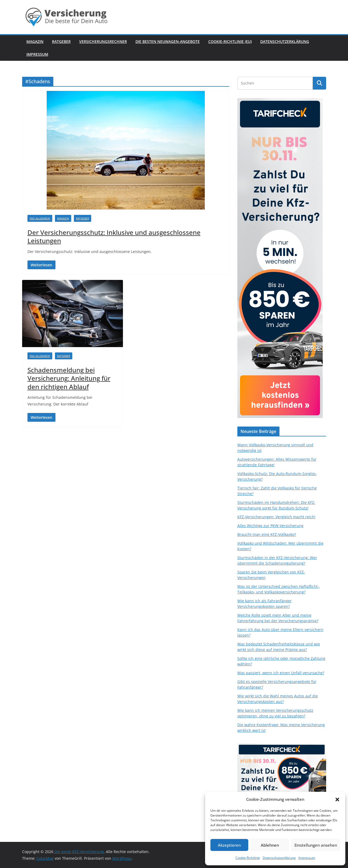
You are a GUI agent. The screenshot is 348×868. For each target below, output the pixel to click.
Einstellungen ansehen (316, 845)
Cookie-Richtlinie (248, 858)
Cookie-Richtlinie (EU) (230, 41)
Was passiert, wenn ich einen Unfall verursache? (281, 673)
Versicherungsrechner (103, 41)
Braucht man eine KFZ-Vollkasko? (267, 534)
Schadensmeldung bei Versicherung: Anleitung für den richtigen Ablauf (69, 378)
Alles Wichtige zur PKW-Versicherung (270, 526)
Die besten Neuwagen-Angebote (168, 41)
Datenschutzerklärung (279, 858)
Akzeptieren (229, 845)
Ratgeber (61, 41)
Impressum (307, 858)
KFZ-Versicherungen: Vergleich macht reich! (276, 517)
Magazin (35, 41)
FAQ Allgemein (40, 218)
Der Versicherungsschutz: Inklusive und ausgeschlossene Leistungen (114, 236)
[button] (337, 799)
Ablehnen (270, 845)
